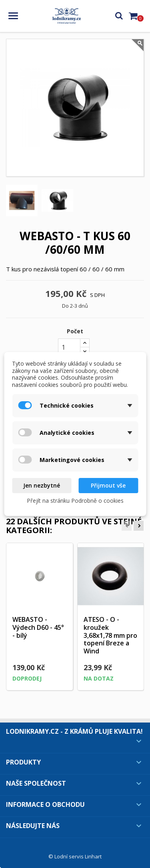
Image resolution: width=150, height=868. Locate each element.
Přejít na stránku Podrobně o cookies (75, 501)
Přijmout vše (108, 485)
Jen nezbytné (42, 485)
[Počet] (69, 347)
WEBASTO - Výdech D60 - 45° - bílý (38, 627)
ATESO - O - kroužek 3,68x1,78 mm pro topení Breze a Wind (110, 635)
